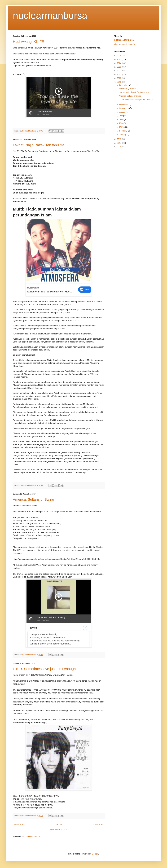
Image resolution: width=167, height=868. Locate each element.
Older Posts (99, 824)
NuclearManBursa (125, 40)
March (122, 127)
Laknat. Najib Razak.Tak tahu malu (40, 145)
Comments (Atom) (32, 837)
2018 (119, 139)
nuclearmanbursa (50, 15)
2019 (119, 82)
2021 (119, 75)
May (121, 123)
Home (59, 824)
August (123, 112)
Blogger (95, 854)
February (123, 131)
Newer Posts (19, 824)
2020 (119, 78)
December (124, 85)
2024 (119, 63)
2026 (119, 56)
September (124, 108)
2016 (119, 147)
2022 (119, 71)
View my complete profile (125, 44)
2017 (119, 143)
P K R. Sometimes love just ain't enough (44, 669)
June (122, 119)
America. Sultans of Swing (33, 499)
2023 (119, 67)
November (124, 105)
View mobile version (59, 830)
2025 (119, 59)
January (123, 135)
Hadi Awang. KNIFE (28, 42)
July (121, 116)
